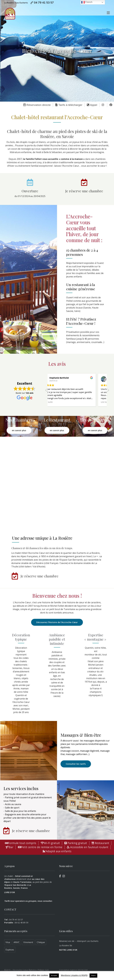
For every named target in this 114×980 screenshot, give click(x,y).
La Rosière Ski (66, 945)
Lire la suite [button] (57, 402)
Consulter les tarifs (76, 764)
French (87, 2)
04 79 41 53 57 (44, 3)
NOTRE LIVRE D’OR (68, 950)
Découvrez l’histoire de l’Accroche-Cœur (57, 622)
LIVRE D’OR (10, 892)
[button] (108, 391)
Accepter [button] (54, 975)
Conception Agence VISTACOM (73, 970)
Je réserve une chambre (84, 191)
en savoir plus (19, 430)
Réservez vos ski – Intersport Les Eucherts (79, 941)
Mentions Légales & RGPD (74, 975)
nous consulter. (45, 901)
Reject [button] (93, 975)
